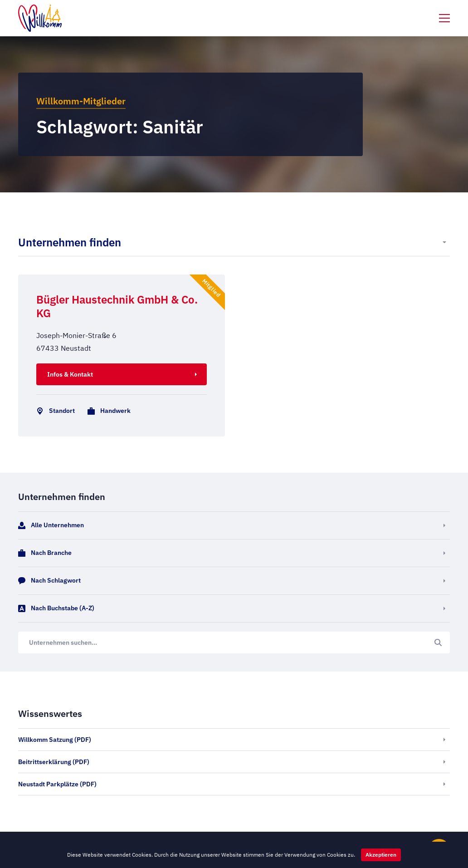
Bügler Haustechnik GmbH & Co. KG (117, 306)
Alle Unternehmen (51, 525)
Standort (54, 411)
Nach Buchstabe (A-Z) (56, 608)
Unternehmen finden (70, 242)
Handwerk (107, 411)
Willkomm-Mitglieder (81, 101)
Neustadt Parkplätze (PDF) (57, 784)
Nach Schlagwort (49, 581)
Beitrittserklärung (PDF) (54, 762)
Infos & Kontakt (70, 374)
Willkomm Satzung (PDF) (55, 740)
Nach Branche (45, 553)
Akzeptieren (381, 855)
